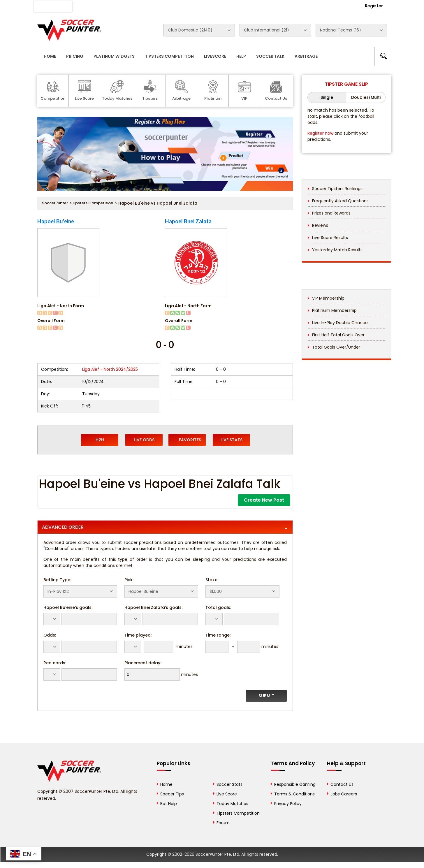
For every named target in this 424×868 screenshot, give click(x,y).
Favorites (187, 440)
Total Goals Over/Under (336, 347)
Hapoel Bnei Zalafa (188, 221)
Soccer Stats (229, 784)
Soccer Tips (172, 794)
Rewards (203, 6)
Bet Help (169, 804)
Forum (223, 823)
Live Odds (144, 440)
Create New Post (264, 500)
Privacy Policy (288, 804)
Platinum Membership (334, 310)
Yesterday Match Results (337, 250)
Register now (320, 133)
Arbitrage (306, 56)
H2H (100, 440)
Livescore (215, 56)
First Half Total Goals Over (338, 335)
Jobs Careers (344, 794)
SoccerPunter (55, 203)
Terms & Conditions (294, 794)
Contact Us (171, 6)
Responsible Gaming (295, 784)
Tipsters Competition (169, 56)
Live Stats (232, 440)
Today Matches (232, 804)
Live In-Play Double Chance (340, 323)
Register (374, 6)
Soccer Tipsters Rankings (337, 189)
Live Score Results (330, 238)
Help (241, 56)
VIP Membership (328, 298)
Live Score (227, 794)
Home (50, 56)
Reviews (320, 225)
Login (342, 6)
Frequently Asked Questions (340, 201)
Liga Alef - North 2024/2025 (110, 369)
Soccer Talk (270, 56)
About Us (92, 6)
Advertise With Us (131, 6)
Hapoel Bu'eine (56, 221)
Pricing (75, 56)
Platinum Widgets (114, 56)
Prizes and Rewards (331, 213)
